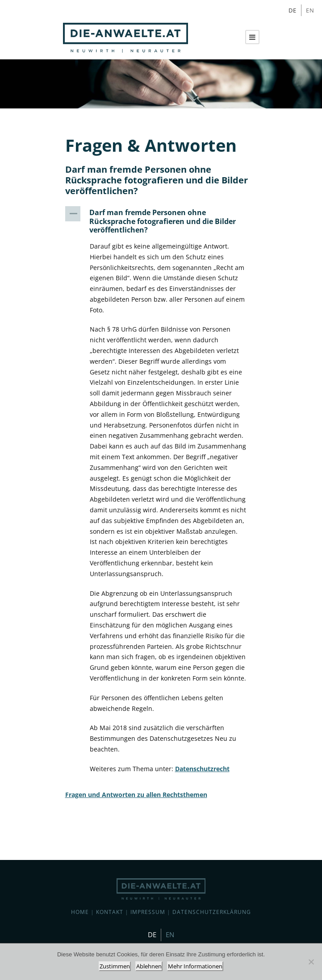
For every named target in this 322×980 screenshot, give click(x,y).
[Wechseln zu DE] (293, 10)
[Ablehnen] (311, 962)
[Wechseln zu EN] (310, 10)
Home (80, 912)
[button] (161, 221)
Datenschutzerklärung (212, 912)
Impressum (148, 912)
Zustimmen (115, 966)
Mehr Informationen (195, 966)
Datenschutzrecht (202, 769)
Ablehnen (149, 966)
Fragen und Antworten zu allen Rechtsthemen (136, 795)
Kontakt (110, 912)
